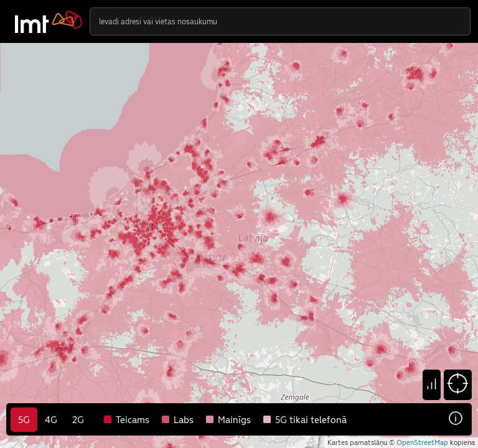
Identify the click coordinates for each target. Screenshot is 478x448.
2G (78, 420)
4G (51, 420)
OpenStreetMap (422, 442)
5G (24, 420)
